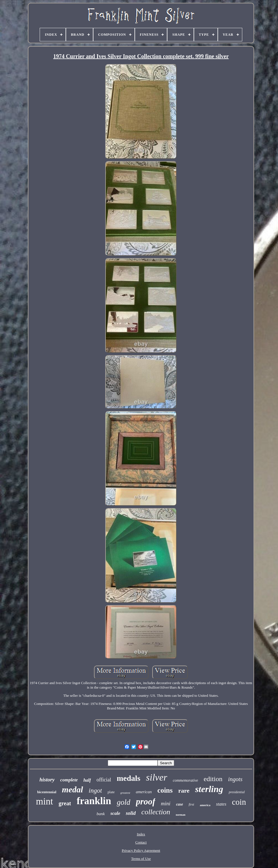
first (191, 804)
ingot (95, 791)
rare (184, 791)
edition (213, 779)
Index (141, 834)
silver (157, 777)
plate (111, 792)
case (180, 804)
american (144, 792)
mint (45, 801)
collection (156, 812)
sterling (209, 789)
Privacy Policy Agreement (141, 850)
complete (69, 780)
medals (129, 778)
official (104, 780)
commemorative (185, 780)
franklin (94, 801)
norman (181, 815)
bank (101, 814)
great (65, 803)
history (47, 780)
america (205, 805)
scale (115, 813)
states (221, 804)
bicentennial (47, 792)
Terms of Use (141, 859)
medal (72, 789)
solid (131, 813)
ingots (235, 779)
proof (146, 802)
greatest (125, 793)
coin (239, 802)
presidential (237, 792)
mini (166, 803)
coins (165, 790)
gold (124, 802)
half (87, 780)
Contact (141, 842)
